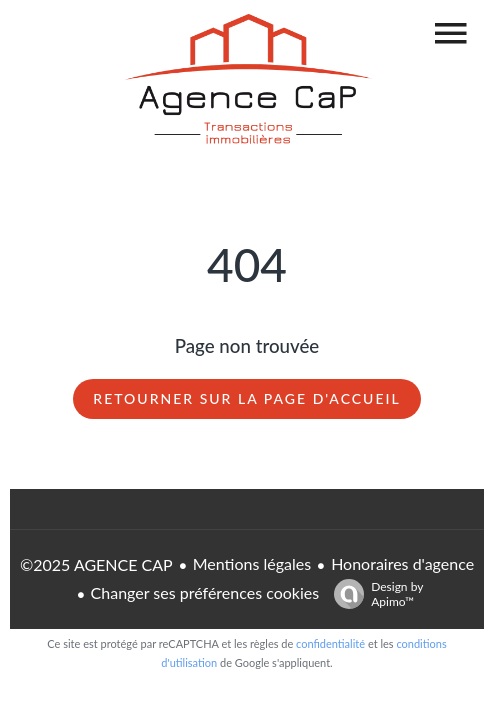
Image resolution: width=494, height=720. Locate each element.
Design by (373, 594)
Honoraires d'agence (402, 563)
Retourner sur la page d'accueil (246, 398)
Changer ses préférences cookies (205, 592)
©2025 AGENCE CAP (96, 564)
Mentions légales (252, 563)
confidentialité (330, 643)
